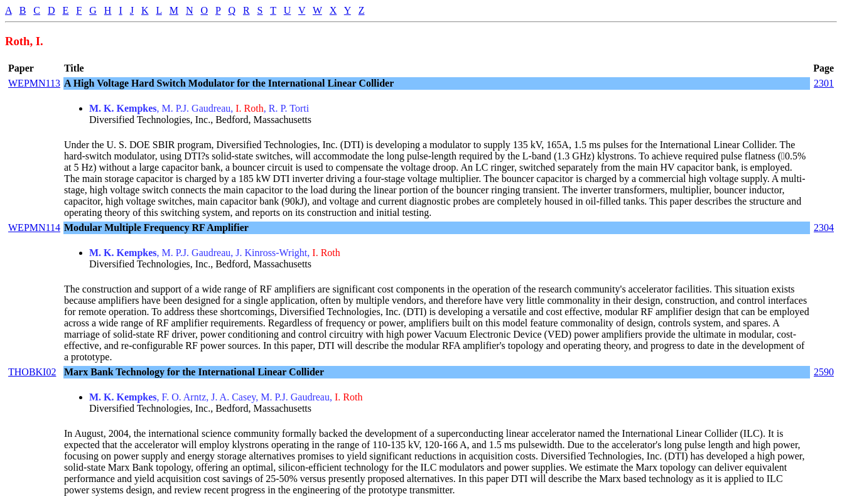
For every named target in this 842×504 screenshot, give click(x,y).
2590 (824, 372)
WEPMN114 (34, 228)
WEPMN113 (34, 83)
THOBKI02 (32, 372)
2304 (824, 228)
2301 (824, 83)
